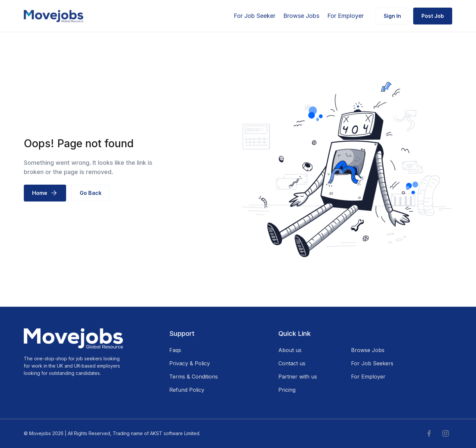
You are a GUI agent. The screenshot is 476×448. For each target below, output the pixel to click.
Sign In (392, 16)
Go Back (91, 193)
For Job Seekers (372, 363)
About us (290, 350)
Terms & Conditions (194, 377)
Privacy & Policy (190, 363)
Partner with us (298, 377)
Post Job (433, 16)
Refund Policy (187, 390)
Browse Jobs (301, 16)
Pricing (287, 390)
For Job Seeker (255, 16)
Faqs (175, 350)
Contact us (292, 363)
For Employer (345, 16)
